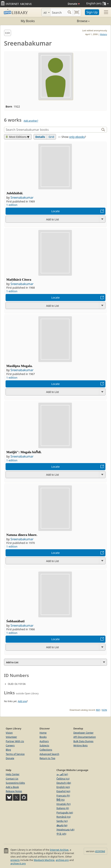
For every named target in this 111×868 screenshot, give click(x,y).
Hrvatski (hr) (64, 804)
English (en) (63, 787)
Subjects (44, 745)
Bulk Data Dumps (83, 741)
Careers (10, 745)
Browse (73, 21)
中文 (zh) (61, 834)
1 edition (12, 205)
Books (43, 737)
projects (15, 860)
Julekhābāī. (15, 193)
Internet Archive (59, 850)
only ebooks (77, 137)
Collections (46, 750)
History (103, 34)
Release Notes (14, 791)
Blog (8, 750)
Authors (44, 741)
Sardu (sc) (62, 821)
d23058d (100, 851)
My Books (28, 21)
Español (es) (63, 791)
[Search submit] (69, 12)
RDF (98, 710)
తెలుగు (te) (62, 825)
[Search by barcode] (77, 12)
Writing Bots (81, 745)
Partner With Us (15, 741)
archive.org (62, 860)
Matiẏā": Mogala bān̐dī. (24, 452)
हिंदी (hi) (61, 800)
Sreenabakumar (22, 198)
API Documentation (85, 737)
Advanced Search (49, 754)
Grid (51, 137)
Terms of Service (15, 754)
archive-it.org (18, 863)
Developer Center (83, 733)
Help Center (13, 774)
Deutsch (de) (64, 783)
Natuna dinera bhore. (22, 535)
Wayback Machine (44, 860)
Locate (55, 211)
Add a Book (12, 787)
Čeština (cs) (63, 779)
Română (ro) (64, 817)
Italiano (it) (63, 808)
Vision (9, 733)
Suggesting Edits (15, 783)
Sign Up (92, 12)
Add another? (31, 121)
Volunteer (11, 737)
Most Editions (16, 137)
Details (40, 137)
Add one (22, 701)
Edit (8, 33)
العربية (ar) (62, 774)
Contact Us (12, 779)
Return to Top (47, 758)
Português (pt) (65, 813)
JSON (104, 710)
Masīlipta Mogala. (19, 366)
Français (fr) (63, 796)
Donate (74, 4)
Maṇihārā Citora (19, 279)
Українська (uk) (65, 829)
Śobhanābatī (15, 621)
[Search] (58, 12)
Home (43, 733)
